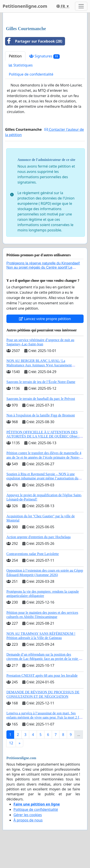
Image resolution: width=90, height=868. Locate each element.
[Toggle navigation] (81, 6)
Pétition (15, 56)
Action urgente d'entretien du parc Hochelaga (38, 537)
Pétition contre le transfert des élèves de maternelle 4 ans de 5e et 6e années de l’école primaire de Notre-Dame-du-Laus (44, 457)
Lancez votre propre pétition (45, 319)
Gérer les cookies (28, 815)
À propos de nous (28, 820)
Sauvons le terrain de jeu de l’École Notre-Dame (41, 382)
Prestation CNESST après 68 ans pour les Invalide (42, 675)
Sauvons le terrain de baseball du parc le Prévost (41, 399)
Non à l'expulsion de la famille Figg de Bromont (41, 415)
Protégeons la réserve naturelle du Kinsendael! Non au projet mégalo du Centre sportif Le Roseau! (43, 267)
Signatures (44, 56)
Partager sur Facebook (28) (34, 41)
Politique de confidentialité (31, 74)
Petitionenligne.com (25, 6)
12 (11, 743)
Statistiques (21, 65)
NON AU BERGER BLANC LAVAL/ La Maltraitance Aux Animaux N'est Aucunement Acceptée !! (39, 365)
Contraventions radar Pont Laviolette (33, 554)
